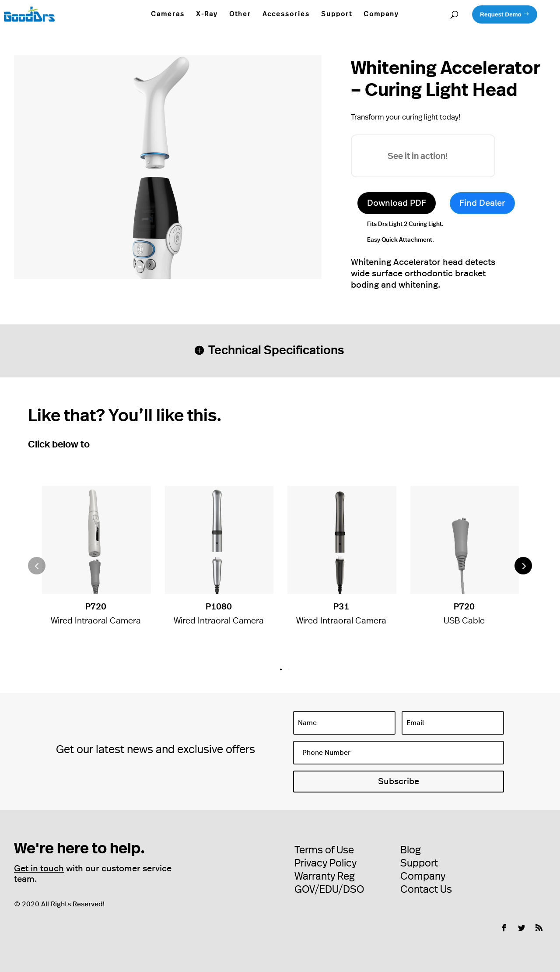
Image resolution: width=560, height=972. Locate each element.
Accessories (286, 14)
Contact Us (426, 890)
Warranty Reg (325, 877)
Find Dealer (482, 203)
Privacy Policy (325, 863)
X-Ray (207, 14)
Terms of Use (324, 850)
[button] (523, 566)
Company (381, 14)
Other (240, 14)
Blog (411, 850)
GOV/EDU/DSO (329, 890)
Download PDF (397, 203)
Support (337, 14)
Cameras (168, 14)
